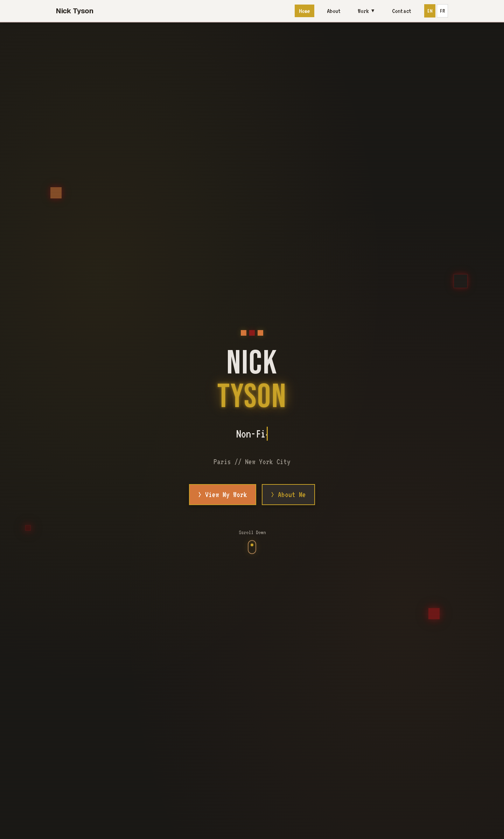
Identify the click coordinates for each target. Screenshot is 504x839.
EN (430, 11)
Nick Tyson (75, 11)
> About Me (288, 495)
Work (366, 11)
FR (442, 11)
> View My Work (223, 495)
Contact (402, 11)
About (334, 11)
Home (304, 11)
